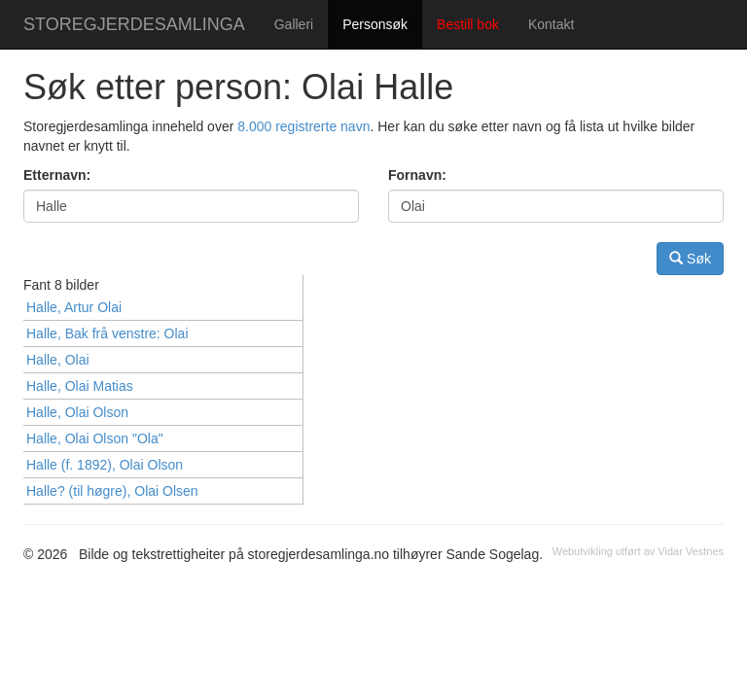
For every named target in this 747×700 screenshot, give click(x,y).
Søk (690, 258)
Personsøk (375, 24)
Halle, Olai (58, 360)
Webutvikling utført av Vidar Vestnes (638, 551)
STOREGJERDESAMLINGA (134, 24)
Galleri (294, 24)
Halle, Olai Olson (77, 412)
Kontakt (551, 24)
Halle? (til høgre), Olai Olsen (112, 491)
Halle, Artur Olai (74, 307)
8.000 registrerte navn (303, 126)
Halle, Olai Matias (80, 386)
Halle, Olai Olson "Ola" (95, 438)
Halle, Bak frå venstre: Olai (107, 333)
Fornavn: (417, 175)
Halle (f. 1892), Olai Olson (105, 465)
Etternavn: (57, 175)
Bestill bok (468, 24)
